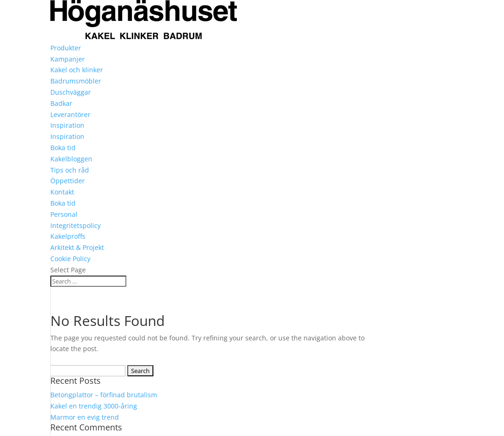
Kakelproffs (68, 236)
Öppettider (68, 181)
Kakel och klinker (77, 70)
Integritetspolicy (76, 225)
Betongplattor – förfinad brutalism (104, 395)
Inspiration (67, 125)
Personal (64, 214)
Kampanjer (68, 59)
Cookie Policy (70, 259)
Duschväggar (71, 92)
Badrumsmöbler (76, 81)
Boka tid (63, 148)
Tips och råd (70, 170)
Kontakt (62, 192)
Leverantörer (70, 114)
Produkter (66, 48)
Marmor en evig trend (85, 417)
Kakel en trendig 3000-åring (94, 406)
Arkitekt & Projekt (77, 247)
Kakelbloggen (71, 159)
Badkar (61, 103)
